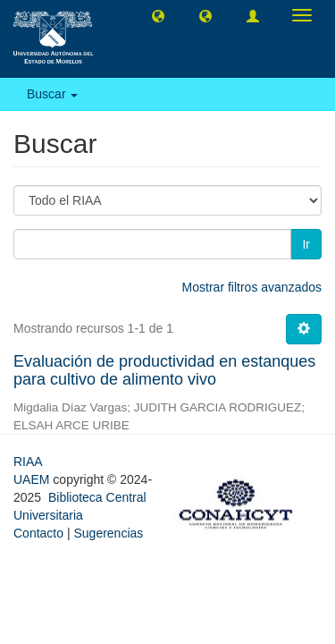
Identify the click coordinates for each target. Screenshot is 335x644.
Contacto (38, 533)
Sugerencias (108, 533)
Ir (306, 244)
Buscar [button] (52, 94)
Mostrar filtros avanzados (252, 287)
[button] (158, 15)
